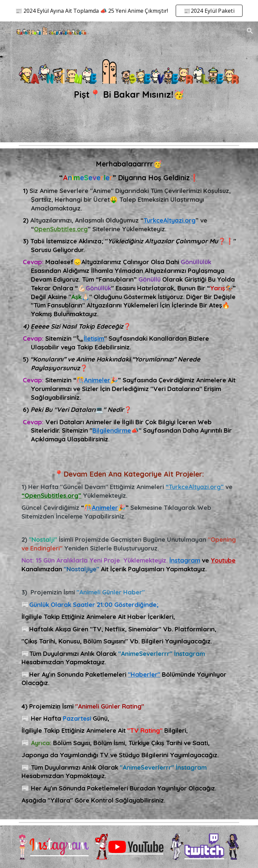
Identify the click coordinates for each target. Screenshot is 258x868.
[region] (129, 11)
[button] (8, 31)
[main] (129, 94)
